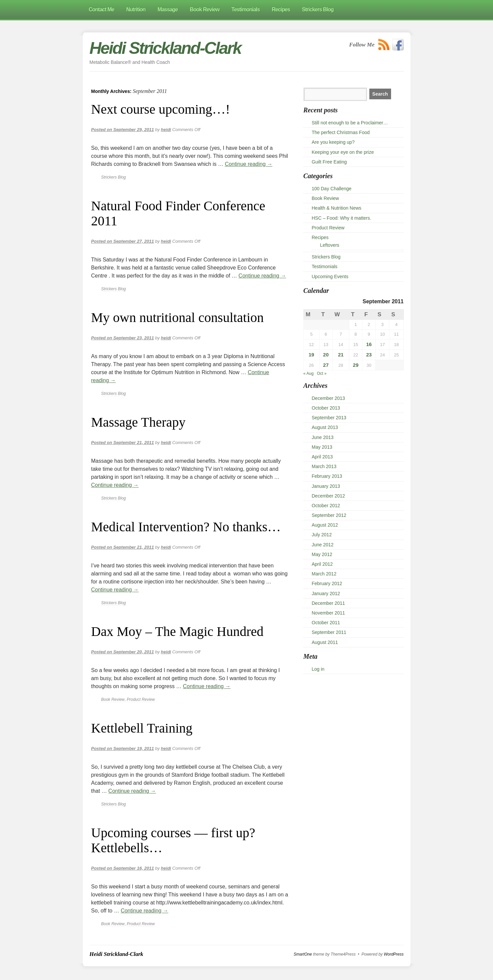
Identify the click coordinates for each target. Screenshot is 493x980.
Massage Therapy (139, 422)
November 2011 (329, 613)
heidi (166, 130)
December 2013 (329, 398)
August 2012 (325, 525)
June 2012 (323, 545)
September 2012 (329, 515)
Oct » (322, 373)
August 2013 (325, 427)
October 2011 (326, 623)
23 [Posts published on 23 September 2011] (369, 355)
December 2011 (329, 603)
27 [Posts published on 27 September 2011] (326, 365)
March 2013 (324, 466)
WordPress (394, 954)
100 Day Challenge (332, 189)
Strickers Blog (114, 177)
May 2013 (322, 447)
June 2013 (323, 437)
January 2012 (326, 593)
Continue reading (249, 164)
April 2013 (322, 457)
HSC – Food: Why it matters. (342, 218)
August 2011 (325, 642)
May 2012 (322, 554)
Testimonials (325, 266)
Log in (318, 669)
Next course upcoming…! (161, 109)
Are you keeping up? (333, 142)
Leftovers (330, 245)
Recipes (320, 237)
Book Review (113, 699)
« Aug (309, 373)
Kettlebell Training (142, 728)
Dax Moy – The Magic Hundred (177, 631)
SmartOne (303, 954)
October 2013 (326, 408)
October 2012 (326, 506)
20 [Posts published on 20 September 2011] (326, 355)
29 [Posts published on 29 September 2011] (356, 365)
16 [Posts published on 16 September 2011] (369, 344)
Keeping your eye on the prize (343, 152)
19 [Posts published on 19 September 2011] (311, 355)
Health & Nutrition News (337, 208)
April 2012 (322, 564)
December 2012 (329, 496)
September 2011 (329, 632)
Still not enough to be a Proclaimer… (350, 123)
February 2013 (327, 476)
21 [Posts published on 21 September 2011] (341, 355)
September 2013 (329, 418)
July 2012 (322, 535)
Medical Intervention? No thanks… (186, 527)
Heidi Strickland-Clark (165, 48)
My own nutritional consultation (178, 317)
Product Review (141, 699)
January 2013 (326, 486)
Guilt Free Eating (329, 162)
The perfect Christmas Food (341, 132)
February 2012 (327, 583)
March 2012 (324, 574)
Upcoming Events (330, 277)
